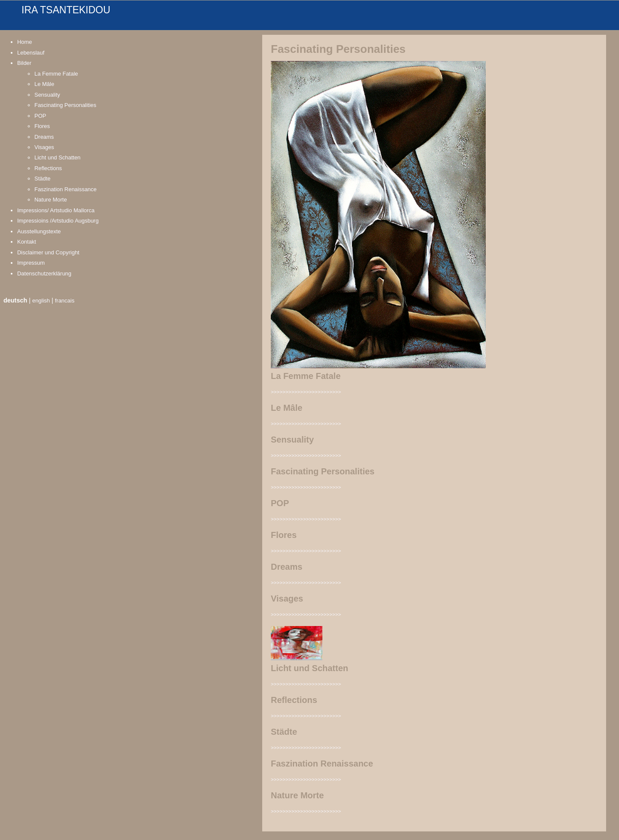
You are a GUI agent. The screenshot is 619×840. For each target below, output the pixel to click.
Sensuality (47, 95)
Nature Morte (51, 200)
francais (65, 301)
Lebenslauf (31, 53)
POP (40, 116)
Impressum (31, 263)
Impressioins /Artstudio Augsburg (58, 221)
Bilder (24, 63)
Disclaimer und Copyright (48, 252)
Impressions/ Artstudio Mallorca (56, 210)
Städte (42, 179)
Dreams (44, 137)
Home (25, 42)
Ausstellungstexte (39, 231)
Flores (42, 126)
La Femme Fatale (56, 74)
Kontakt (27, 242)
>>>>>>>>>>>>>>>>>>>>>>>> (306, 392)
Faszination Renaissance (66, 189)
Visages (44, 147)
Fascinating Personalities (65, 105)
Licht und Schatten (57, 157)
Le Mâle (44, 84)
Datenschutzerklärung (44, 273)
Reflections (48, 168)
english (41, 301)
